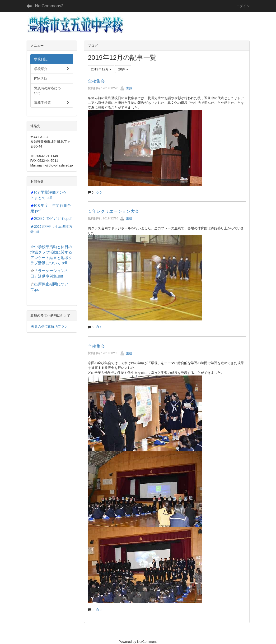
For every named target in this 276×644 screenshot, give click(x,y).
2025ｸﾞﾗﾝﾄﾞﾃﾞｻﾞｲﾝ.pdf (53, 219)
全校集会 (96, 81)
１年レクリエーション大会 (113, 211)
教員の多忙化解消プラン (49, 326)
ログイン (243, 6)
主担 (126, 88)
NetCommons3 (49, 6)
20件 (123, 69)
